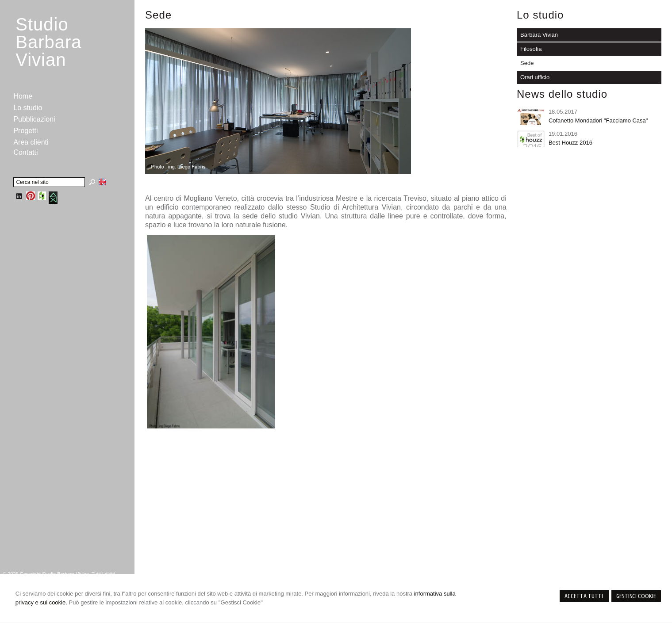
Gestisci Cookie (636, 596)
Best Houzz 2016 (570, 143)
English (102, 182)
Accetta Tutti (584, 596)
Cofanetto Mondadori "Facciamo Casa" (598, 120)
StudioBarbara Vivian (48, 42)
